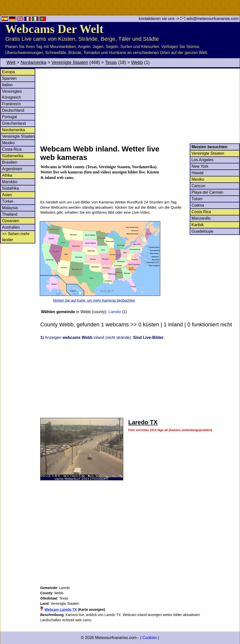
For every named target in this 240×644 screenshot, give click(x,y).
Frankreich (11, 104)
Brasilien (10, 162)
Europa (8, 72)
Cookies (149, 638)
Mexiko (8, 143)
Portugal (9, 117)
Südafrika (10, 188)
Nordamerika (33, 62)
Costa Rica (12, 149)
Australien (11, 227)
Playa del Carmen (207, 192)
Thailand (10, 214)
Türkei (7, 201)
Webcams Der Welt (54, 29)
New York (200, 166)
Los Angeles (202, 160)
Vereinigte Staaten (70, 62)
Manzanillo (201, 218)
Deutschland (13, 110)
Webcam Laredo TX (61, 610)
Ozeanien (11, 221)
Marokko (10, 182)
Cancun (198, 186)
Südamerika (13, 156)
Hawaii (197, 173)
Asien (7, 195)
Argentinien (12, 169)
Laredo (115, 312)
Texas (111, 62)
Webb (137, 62)
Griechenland (14, 123)
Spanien (9, 78)
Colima (198, 205)
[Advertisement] (140, 106)
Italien (7, 85)
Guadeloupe (202, 231)
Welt (11, 62)
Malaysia (10, 208)
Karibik (198, 225)
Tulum (197, 199)
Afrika (7, 175)
